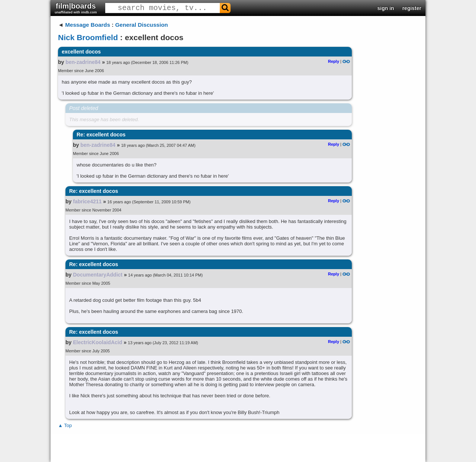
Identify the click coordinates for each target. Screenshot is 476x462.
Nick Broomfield (88, 37)
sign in (386, 8)
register (412, 8)
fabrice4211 (87, 201)
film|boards (76, 8)
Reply (334, 61)
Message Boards (88, 25)
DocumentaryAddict (98, 275)
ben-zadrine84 (83, 62)
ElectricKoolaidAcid (97, 342)
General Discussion (142, 25)
